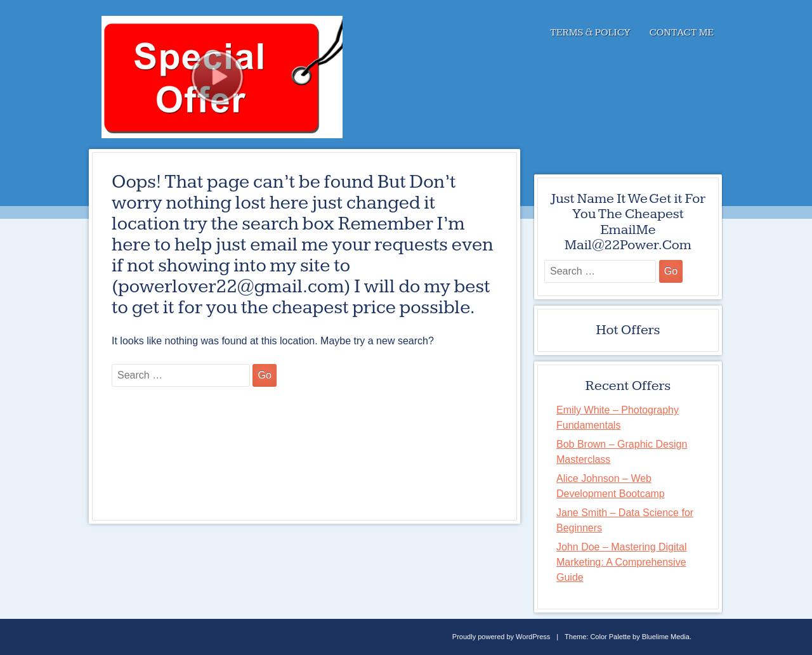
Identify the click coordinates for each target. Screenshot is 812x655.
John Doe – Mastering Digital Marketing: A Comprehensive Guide (621, 562)
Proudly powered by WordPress (501, 637)
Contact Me (682, 33)
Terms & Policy (590, 33)
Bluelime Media (666, 637)
